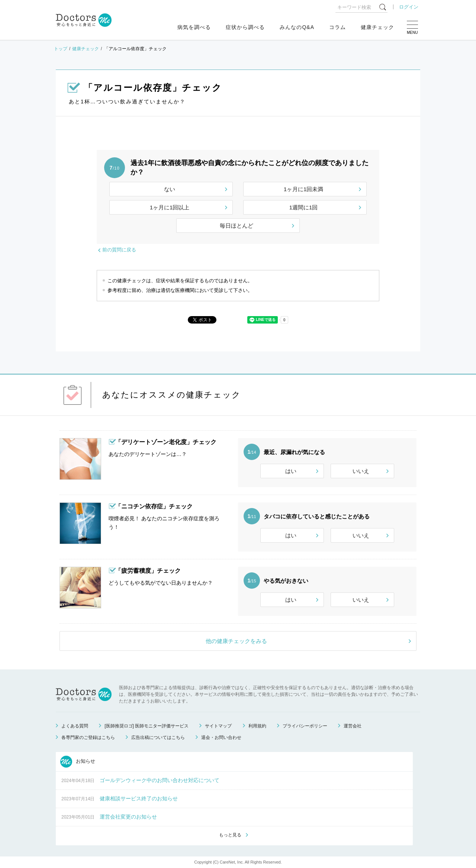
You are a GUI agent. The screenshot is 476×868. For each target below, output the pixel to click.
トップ (61, 49)
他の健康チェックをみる (236, 641)
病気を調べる (194, 27)
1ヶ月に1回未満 (304, 189)
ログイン (409, 7)
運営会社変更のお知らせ (128, 817)
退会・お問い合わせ (221, 737)
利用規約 (257, 726)
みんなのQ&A (297, 27)
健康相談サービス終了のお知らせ (139, 798)
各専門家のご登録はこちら (88, 737)
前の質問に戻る (119, 250)
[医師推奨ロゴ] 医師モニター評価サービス (147, 726)
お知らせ (78, 762)
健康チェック (377, 27)
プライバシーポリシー (305, 726)
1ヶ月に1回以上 (170, 207)
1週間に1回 (304, 207)
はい (291, 471)
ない (170, 189)
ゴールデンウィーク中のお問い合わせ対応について (160, 780)
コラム (337, 27)
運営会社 (353, 726)
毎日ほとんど (237, 226)
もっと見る (230, 835)
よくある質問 (75, 726)
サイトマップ (218, 726)
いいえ (361, 471)
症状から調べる (245, 27)
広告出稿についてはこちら (158, 737)
